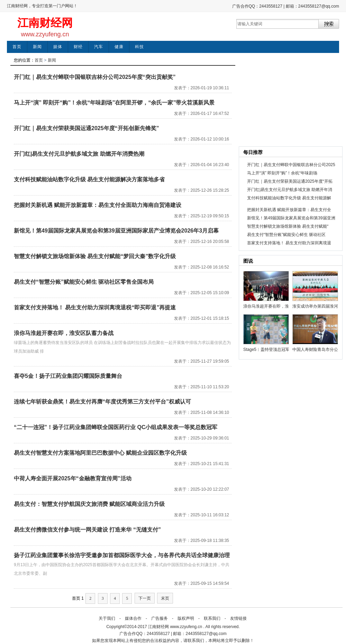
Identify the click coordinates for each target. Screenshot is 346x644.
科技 (139, 47)
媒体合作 (133, 618)
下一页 (145, 598)
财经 (78, 47)
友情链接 (238, 618)
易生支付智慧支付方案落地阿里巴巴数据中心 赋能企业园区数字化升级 (100, 453)
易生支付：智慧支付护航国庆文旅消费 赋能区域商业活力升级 (89, 504)
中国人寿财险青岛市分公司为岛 (315, 350)
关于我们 (107, 618)
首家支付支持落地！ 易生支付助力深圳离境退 (289, 243)
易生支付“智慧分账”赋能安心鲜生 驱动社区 (286, 235)
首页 (17, 47)
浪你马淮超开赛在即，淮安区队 (266, 306)
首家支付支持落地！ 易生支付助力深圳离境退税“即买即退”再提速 (95, 307)
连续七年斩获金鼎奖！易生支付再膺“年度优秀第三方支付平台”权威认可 (102, 402)
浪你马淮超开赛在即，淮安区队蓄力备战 (64, 333)
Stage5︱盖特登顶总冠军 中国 (266, 350)
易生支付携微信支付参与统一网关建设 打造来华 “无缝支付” (87, 530)
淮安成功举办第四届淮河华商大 (315, 306)
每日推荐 (253, 152)
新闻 (37, 47)
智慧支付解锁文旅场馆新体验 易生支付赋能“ (288, 226)
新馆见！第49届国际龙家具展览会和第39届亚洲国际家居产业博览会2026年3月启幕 (116, 231)
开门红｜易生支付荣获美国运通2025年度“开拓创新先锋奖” (86, 128)
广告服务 (160, 618)
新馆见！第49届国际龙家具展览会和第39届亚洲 (291, 218)
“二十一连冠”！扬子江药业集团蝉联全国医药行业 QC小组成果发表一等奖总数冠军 (116, 427)
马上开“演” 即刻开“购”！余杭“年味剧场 (282, 173)
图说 (248, 261)
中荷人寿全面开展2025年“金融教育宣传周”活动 (73, 478)
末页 (165, 598)
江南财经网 (45, 23)
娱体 (58, 47)
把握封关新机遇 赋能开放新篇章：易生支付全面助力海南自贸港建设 (98, 205)
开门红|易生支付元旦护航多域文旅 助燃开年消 (290, 190)
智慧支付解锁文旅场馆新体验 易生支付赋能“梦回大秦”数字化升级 (95, 256)
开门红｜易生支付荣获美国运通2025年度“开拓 (290, 181)
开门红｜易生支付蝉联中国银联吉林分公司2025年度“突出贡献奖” (95, 77)
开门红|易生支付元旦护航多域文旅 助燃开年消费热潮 (79, 154)
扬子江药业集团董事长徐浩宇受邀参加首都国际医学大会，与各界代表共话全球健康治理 (122, 555)
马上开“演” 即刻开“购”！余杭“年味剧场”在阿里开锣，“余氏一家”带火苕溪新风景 (114, 103)
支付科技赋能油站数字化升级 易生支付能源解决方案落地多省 (89, 179)
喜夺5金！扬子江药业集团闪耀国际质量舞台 (68, 376)
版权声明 (186, 618)
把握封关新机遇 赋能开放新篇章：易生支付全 (289, 210)
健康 (119, 47)
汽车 (99, 47)
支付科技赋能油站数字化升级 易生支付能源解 (289, 198)
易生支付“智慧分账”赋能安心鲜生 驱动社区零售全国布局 (84, 282)
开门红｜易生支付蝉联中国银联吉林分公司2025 (291, 165)
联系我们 (212, 618)
